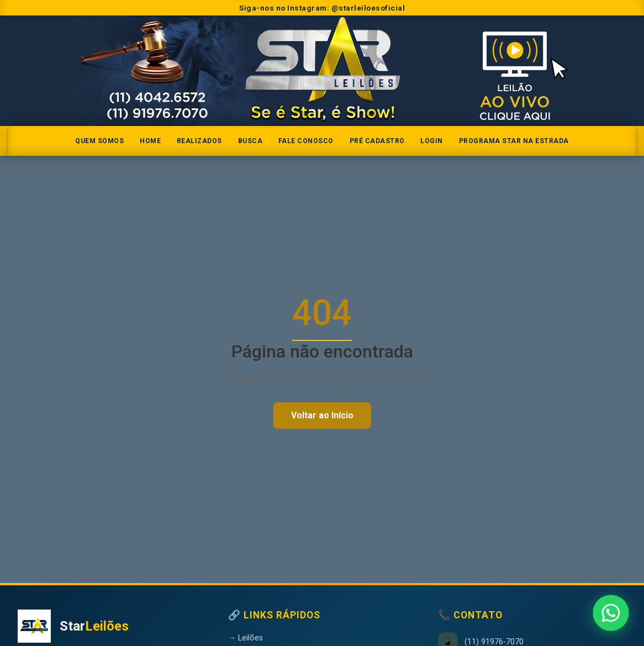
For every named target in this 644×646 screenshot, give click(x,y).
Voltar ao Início (322, 415)
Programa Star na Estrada (514, 141)
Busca (250, 141)
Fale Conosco (306, 141)
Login (432, 141)
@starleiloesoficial (368, 8)
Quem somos (99, 141)
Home (150, 141)
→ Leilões (246, 638)
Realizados (199, 141)
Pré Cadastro (377, 141)
